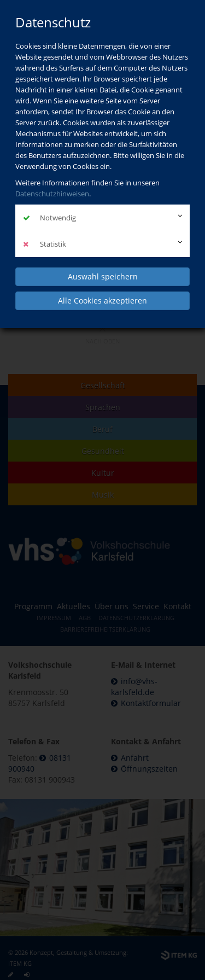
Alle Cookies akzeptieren (102, 301)
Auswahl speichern (103, 276)
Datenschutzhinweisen (52, 194)
